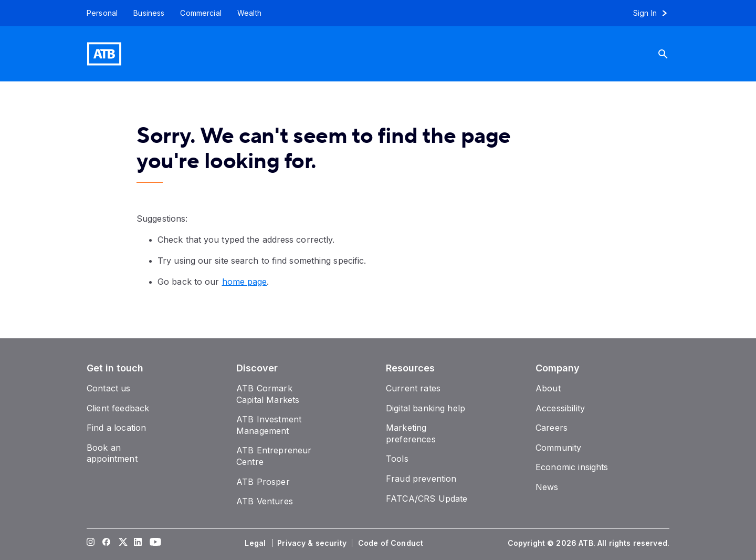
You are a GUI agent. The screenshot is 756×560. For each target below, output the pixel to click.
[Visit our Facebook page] (107, 543)
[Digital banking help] (426, 408)
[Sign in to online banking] (655, 13)
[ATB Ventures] (265, 501)
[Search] (667, 54)
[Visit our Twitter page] (122, 543)
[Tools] (397, 459)
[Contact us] (109, 388)
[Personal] (98, 13)
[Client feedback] (118, 408)
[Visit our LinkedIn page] (138, 543)
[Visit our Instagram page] (91, 543)
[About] (548, 388)
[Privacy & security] (313, 543)
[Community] (558, 448)
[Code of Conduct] (392, 543)
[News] (547, 487)
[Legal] (256, 543)
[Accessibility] (560, 408)
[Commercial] (201, 13)
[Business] (149, 13)
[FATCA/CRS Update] (427, 499)
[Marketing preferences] (411, 433)
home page (245, 282)
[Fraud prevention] (421, 479)
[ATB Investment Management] (269, 425)
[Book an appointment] (112, 453)
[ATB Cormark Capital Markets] (268, 394)
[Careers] (552, 428)
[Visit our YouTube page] (154, 543)
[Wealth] (249, 13)
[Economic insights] (572, 467)
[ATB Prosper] (263, 482)
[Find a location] (116, 428)
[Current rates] (413, 388)
